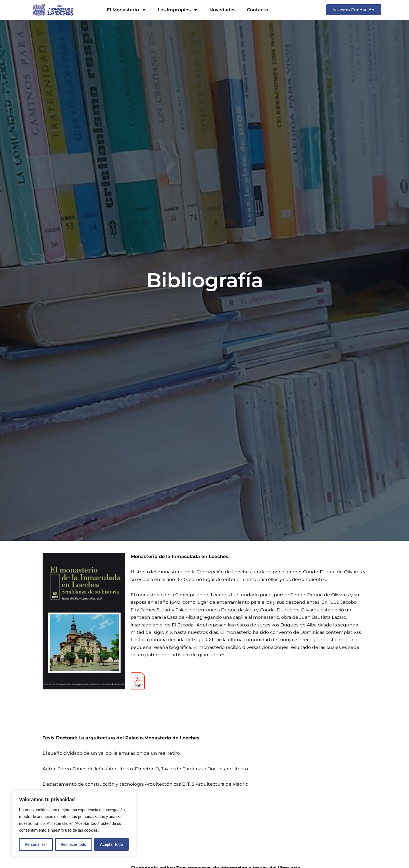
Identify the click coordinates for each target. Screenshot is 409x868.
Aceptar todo (111, 844)
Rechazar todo (74, 844)
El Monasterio (127, 10)
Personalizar (36, 844)
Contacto (257, 10)
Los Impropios (178, 10)
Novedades (222, 10)
